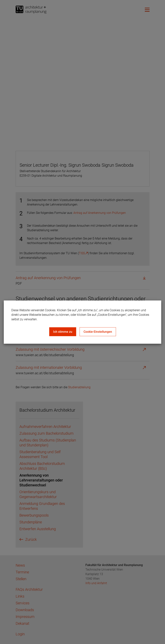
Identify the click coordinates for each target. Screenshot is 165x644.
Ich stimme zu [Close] (63, 332)
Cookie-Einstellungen (98, 332)
